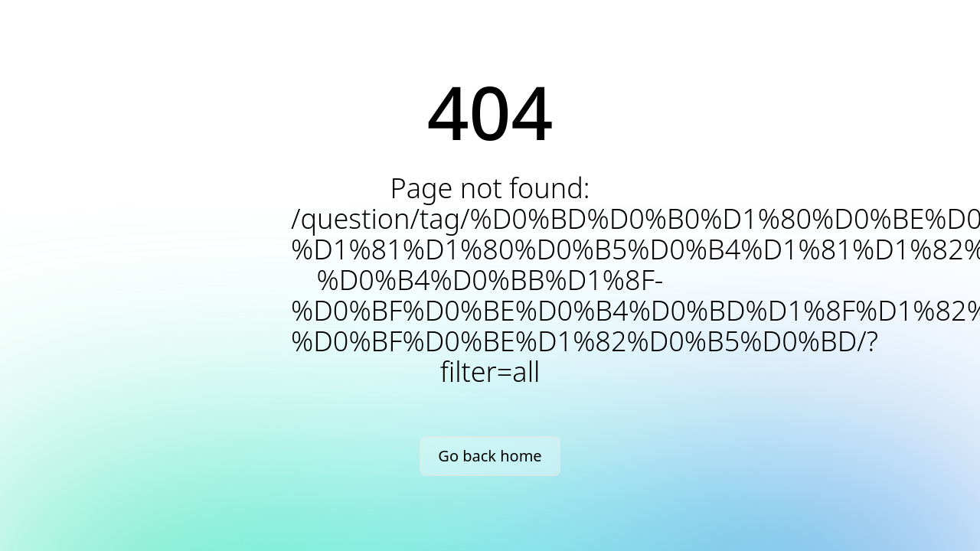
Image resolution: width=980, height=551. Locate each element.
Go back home (490, 456)
